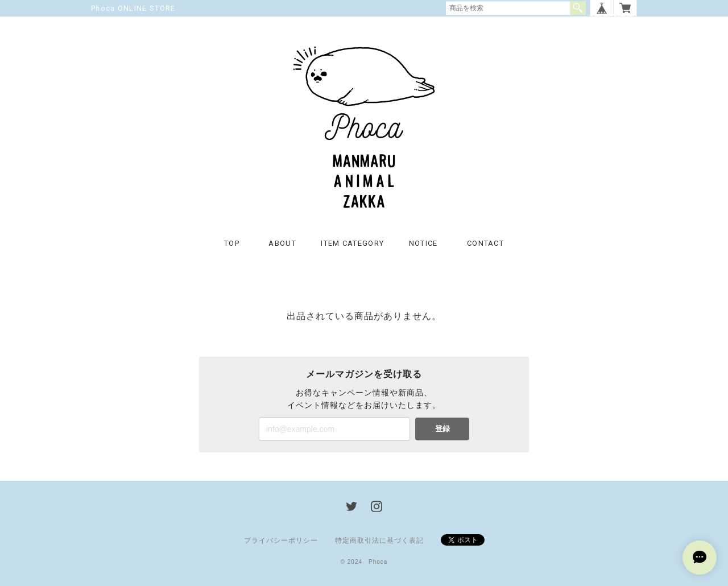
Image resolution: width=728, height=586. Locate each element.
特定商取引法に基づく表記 (379, 540)
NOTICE (423, 243)
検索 (578, 8)
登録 (442, 429)
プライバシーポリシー (281, 540)
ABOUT (282, 243)
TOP (232, 243)
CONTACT (485, 243)
